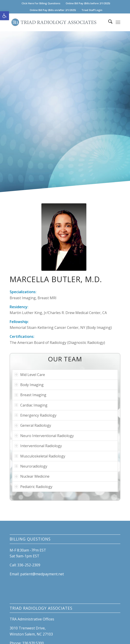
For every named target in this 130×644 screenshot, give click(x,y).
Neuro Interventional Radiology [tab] (44, 436)
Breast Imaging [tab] (30, 395)
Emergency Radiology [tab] (36, 415)
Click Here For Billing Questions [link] (41, 3)
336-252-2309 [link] (29, 565)
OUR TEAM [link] (65, 359)
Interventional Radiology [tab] (38, 446)
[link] (4, 16)
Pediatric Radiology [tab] (34, 487)
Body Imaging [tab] (29, 385)
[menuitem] (41, 3)
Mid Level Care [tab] (30, 375)
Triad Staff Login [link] (92, 10)
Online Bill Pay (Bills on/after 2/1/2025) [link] (53, 10)
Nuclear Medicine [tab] (32, 476)
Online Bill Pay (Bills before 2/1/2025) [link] (88, 3)
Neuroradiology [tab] (31, 466)
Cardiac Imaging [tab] (31, 405)
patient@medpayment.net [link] (42, 574)
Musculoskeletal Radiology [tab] (40, 456)
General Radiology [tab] (33, 425)
